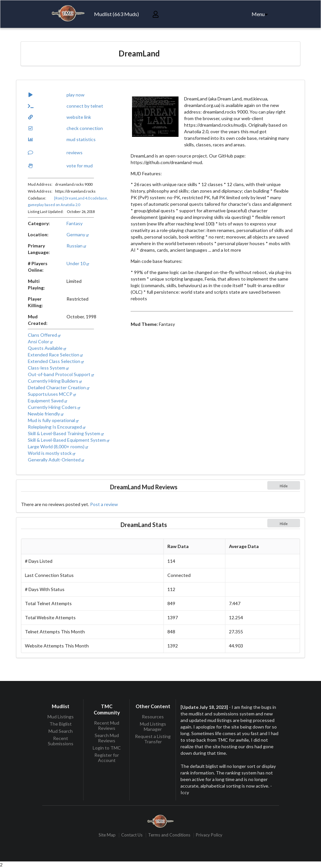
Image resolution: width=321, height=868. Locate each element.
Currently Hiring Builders (55, 381)
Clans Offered (44, 335)
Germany (78, 234)
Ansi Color (40, 341)
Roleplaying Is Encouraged (57, 427)
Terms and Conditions (169, 835)
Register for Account (107, 758)
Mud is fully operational (53, 420)
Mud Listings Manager (153, 726)
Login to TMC (107, 748)
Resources (153, 717)
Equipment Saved (47, 401)
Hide (284, 486)
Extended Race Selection (55, 355)
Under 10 (78, 263)
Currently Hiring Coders (54, 407)
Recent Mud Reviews (107, 726)
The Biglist (61, 724)
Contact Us (132, 835)
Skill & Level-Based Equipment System (69, 440)
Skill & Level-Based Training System (66, 433)
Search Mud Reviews (107, 738)
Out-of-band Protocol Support (61, 374)
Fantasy (75, 223)
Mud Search (61, 731)
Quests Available (47, 348)
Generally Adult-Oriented (56, 460)
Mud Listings (61, 717)
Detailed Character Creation (59, 387)
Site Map (107, 835)
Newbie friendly (46, 414)
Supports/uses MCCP (52, 394)
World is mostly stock (52, 453)
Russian (76, 246)
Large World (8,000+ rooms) (58, 446)
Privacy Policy (209, 835)
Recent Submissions (61, 741)
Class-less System (48, 368)
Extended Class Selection (56, 361)
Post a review (104, 504)
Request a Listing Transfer (153, 739)
